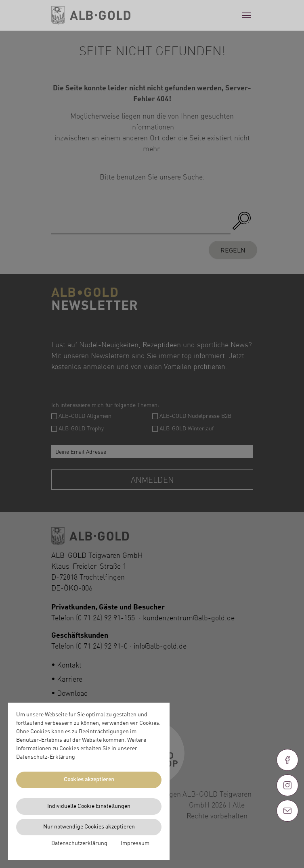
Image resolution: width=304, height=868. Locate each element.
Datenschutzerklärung (79, 843)
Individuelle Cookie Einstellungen (89, 806)
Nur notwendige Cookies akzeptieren (89, 827)
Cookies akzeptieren (89, 780)
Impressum (135, 843)
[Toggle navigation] (246, 15)
